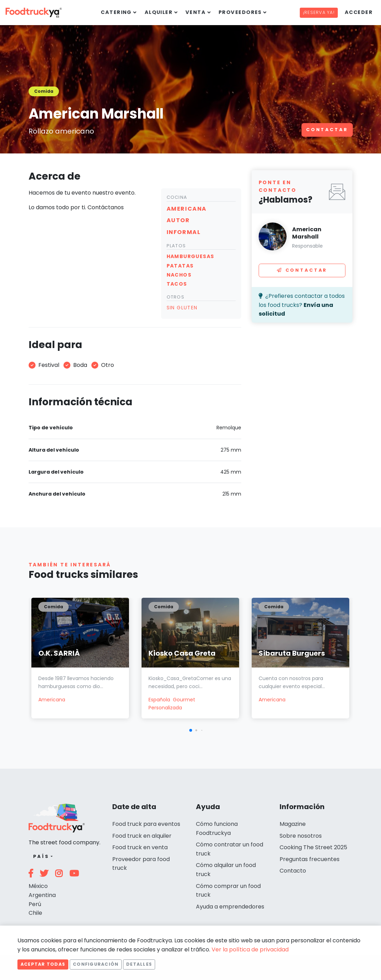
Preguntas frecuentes (310, 859)
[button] (191, 730)
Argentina (42, 895)
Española (159, 700)
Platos (176, 246)
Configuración (96, 964)
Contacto (293, 871)
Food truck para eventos (146, 824)
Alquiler (159, 12)
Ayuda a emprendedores (230, 907)
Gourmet (184, 700)
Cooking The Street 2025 (313, 847)
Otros (176, 297)
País (41, 856)
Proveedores (240, 12)
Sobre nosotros (301, 836)
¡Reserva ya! (319, 12)
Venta (196, 12)
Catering (116, 12)
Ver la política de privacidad (250, 949)
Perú (35, 904)
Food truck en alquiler (142, 836)
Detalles (139, 964)
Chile (35, 913)
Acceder (359, 12)
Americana (52, 700)
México (38, 886)
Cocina (177, 197)
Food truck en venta (140, 847)
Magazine (293, 824)
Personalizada (165, 708)
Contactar (327, 130)
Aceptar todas (43, 964)
